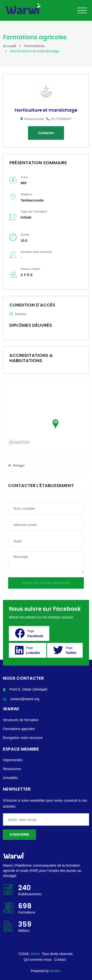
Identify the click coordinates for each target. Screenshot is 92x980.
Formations (34, 46)
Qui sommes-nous (38, 960)
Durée (25, 235)
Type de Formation (34, 212)
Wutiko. (55, 971)
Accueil (9, 46)
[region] (46, 416)
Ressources (12, 769)
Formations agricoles (19, 729)
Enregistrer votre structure (23, 738)
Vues (24, 177)
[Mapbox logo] (19, 442)
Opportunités (13, 760)
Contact (60, 960)
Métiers (24, 931)
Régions (26, 194)
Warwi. (36, 954)
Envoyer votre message (46, 583)
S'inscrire (19, 835)
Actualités (10, 778)
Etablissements (30, 894)
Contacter (46, 133)
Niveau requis (30, 269)
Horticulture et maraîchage (46, 110)
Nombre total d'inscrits (36, 252)
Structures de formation (21, 720)
